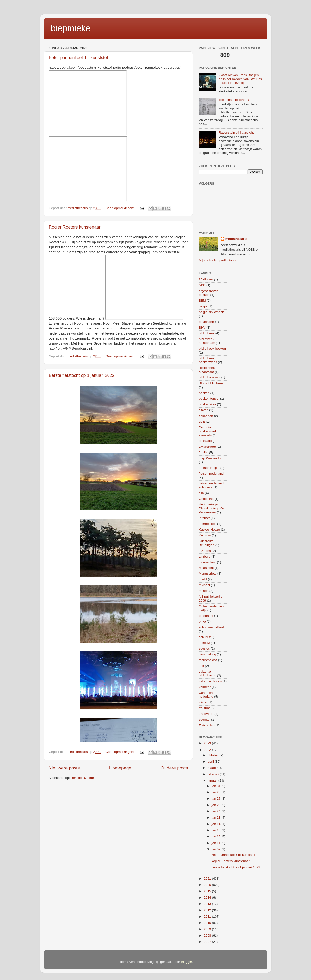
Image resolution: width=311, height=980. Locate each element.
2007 (208, 942)
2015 (208, 891)
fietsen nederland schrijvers (211, 485)
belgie (203, 306)
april (211, 761)
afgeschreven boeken (209, 293)
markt (203, 579)
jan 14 (217, 824)
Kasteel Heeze (209, 530)
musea (204, 591)
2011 (208, 916)
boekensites (208, 404)
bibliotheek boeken (213, 349)
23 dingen (206, 279)
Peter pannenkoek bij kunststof (78, 58)
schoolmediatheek (212, 627)
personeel (206, 616)
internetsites (208, 524)
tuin (202, 666)
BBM (202, 301)
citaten (204, 410)
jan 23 (217, 817)
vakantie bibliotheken (208, 673)
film (201, 493)
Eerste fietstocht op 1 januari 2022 (82, 375)
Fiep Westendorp (211, 458)
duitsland (205, 441)
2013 (208, 904)
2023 (208, 743)
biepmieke (71, 28)
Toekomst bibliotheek (234, 100)
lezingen (205, 551)
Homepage (120, 768)
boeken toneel (209, 399)
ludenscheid (208, 562)
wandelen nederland (206, 695)
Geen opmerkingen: (120, 208)
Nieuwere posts (64, 768)
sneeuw (205, 643)
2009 (208, 929)
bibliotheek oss (210, 377)
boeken (204, 393)
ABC (202, 285)
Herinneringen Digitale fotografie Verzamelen (212, 508)
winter (203, 702)
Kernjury (205, 535)
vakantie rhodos (210, 681)
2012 (208, 910)
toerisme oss (208, 660)
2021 (208, 878)
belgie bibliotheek (211, 312)
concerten (206, 416)
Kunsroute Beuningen (207, 543)
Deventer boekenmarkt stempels (208, 431)
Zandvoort (206, 714)
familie (204, 452)
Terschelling (207, 654)
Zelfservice (207, 725)
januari (213, 780)
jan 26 (217, 805)
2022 (208, 750)
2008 (208, 935)
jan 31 (217, 786)
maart (212, 768)
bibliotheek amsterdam (207, 341)
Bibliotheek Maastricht (207, 370)
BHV (202, 327)
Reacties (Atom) (82, 778)
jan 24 (217, 811)
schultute (205, 637)
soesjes (204, 648)
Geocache (206, 499)
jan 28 (217, 792)
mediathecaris (236, 239)
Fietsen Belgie (209, 468)
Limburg (205, 556)
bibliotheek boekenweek (208, 360)
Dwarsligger (207, 447)
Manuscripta (208, 574)
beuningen (206, 322)
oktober (214, 755)
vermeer (205, 687)
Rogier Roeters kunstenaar (75, 227)
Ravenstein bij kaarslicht (236, 133)
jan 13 (217, 830)
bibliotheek (207, 333)
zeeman (205, 720)
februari (214, 774)
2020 (208, 885)
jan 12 (217, 836)
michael (205, 585)
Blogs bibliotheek (211, 383)
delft (202, 422)
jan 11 (217, 843)
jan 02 (217, 849)
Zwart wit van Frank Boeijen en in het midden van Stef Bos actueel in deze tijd (240, 79)
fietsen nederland (211, 474)
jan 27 (217, 798)
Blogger (186, 962)
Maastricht (206, 568)
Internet (204, 518)
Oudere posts (174, 768)
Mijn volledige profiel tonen (218, 260)
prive (202, 622)
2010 (208, 923)
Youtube (205, 708)
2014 (208, 897)
